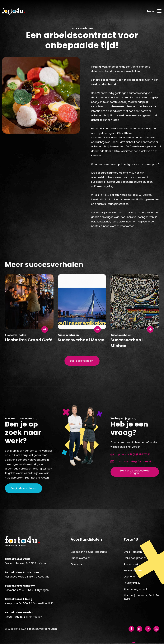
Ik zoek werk (131, 565)
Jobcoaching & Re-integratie (89, 553)
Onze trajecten (133, 553)
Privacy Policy (132, 584)
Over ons (76, 565)
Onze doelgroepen (135, 559)
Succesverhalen (81, 559)
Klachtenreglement (135, 590)
